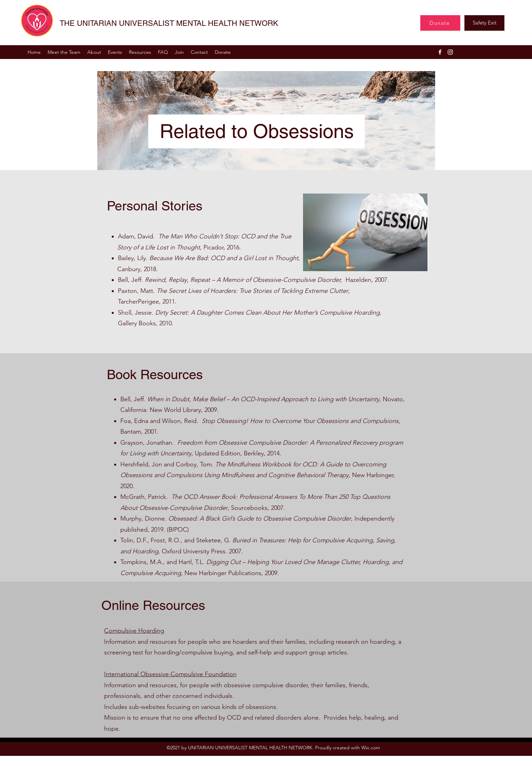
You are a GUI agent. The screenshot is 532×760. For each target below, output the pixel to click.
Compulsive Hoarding (134, 631)
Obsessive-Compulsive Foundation (188, 674)
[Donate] (440, 23)
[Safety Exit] (484, 23)
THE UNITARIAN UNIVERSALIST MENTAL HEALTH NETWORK (169, 23)
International (122, 674)
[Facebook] (440, 52)
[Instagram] (450, 52)
